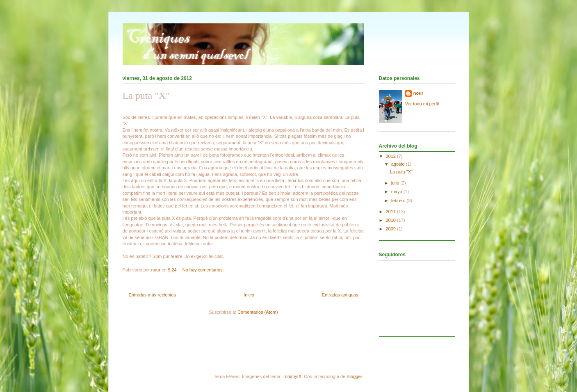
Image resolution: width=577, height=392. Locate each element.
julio (396, 183)
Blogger (354, 376)
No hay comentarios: (204, 270)
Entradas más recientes (153, 295)
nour (418, 93)
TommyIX (292, 376)
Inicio (249, 295)
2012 (392, 156)
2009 (392, 229)
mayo (397, 191)
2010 (392, 220)
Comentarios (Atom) (258, 312)
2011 (392, 212)
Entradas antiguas (340, 295)
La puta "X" (146, 96)
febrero (399, 201)
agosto (399, 164)
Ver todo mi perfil (422, 104)
